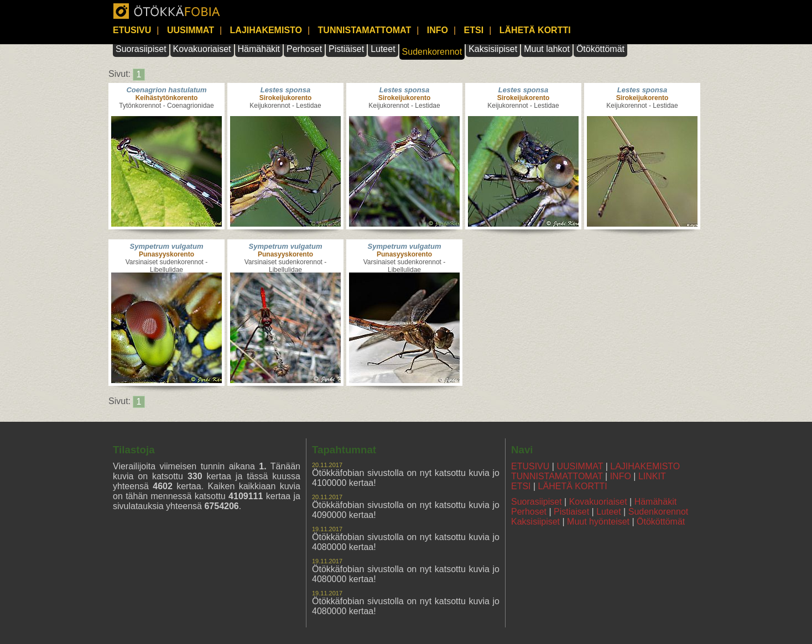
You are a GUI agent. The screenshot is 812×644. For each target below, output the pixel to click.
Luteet (383, 49)
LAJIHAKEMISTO (266, 30)
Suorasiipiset (141, 49)
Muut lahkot (547, 49)
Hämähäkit (259, 49)
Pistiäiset (346, 49)
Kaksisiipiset (493, 49)
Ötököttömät (600, 49)
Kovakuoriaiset (202, 49)
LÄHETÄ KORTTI (535, 30)
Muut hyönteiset (598, 522)
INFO (438, 30)
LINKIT (652, 476)
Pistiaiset (571, 512)
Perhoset (304, 49)
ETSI (474, 30)
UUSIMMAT (191, 30)
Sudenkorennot (432, 52)
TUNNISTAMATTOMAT (365, 30)
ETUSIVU (132, 30)
